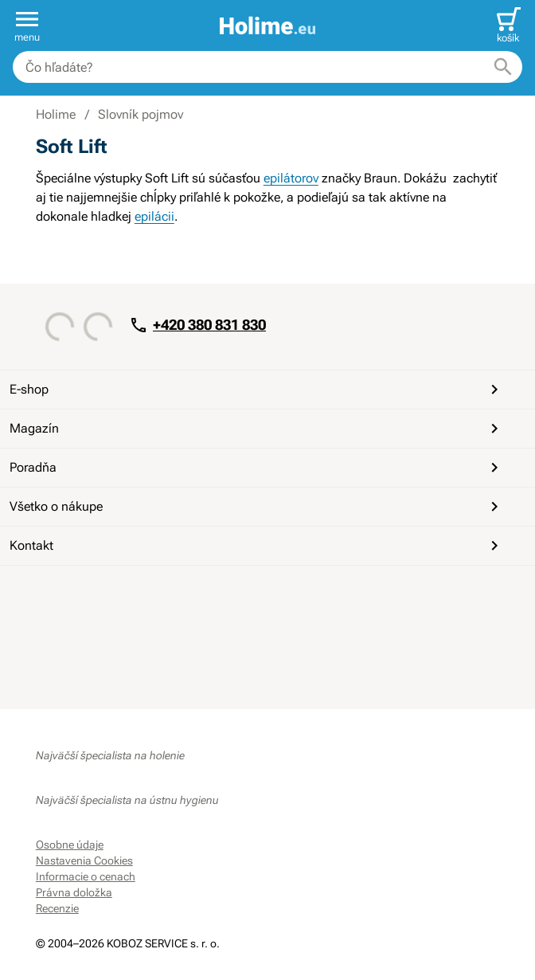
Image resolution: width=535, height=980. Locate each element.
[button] (27, 25)
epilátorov (291, 178)
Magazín (257, 429)
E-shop (257, 390)
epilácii (154, 216)
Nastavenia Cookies (84, 860)
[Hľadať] (503, 67)
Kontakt (257, 546)
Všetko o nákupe (257, 507)
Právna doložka (74, 892)
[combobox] (267, 67)
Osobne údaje (70, 845)
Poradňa (257, 468)
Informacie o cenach (86, 876)
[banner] (267, 26)
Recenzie (57, 908)
